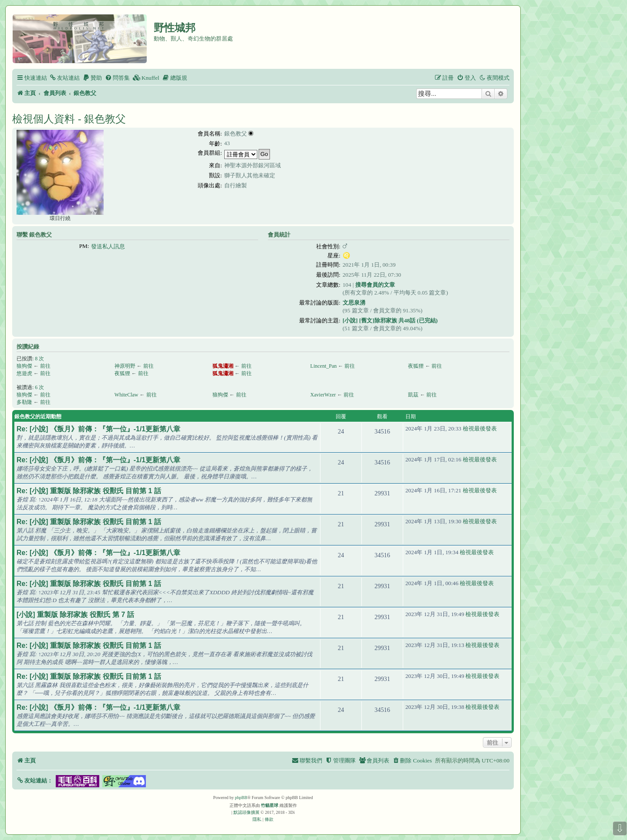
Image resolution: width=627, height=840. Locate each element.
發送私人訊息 (108, 246)
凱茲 (413, 395)
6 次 (39, 387)
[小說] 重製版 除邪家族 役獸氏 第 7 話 (75, 615)
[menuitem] (64, 78)
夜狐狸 (416, 366)
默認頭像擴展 (246, 812)
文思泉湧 (354, 303)
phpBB (241, 798)
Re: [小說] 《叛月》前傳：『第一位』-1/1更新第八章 (98, 429)
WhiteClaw (126, 395)
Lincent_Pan (324, 366)
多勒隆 (24, 402)
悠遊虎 (24, 373)
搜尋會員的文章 (375, 285)
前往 (45, 366)
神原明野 (125, 366)
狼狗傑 (24, 366)
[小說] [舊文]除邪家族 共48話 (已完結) (390, 320)
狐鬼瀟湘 (223, 366)
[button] (35, 781)
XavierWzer (323, 395)
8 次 (39, 359)
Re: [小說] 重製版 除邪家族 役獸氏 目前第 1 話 (89, 491)
